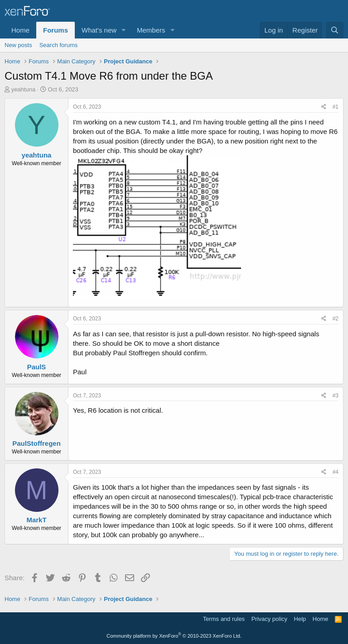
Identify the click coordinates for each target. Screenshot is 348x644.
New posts (18, 45)
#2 (336, 319)
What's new (99, 30)
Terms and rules (224, 619)
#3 (336, 396)
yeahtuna (24, 89)
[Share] (324, 107)
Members (151, 30)
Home (20, 30)
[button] (124, 30)
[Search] (335, 30)
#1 (336, 107)
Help (300, 619)
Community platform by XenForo (174, 636)
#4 (336, 472)
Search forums (59, 45)
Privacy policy (269, 619)
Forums (56, 30)
